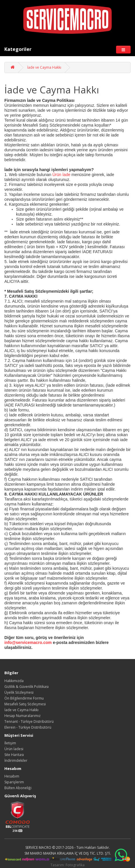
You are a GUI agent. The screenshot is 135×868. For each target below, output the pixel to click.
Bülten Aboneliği (18, 788)
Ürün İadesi (14, 749)
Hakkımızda (14, 681)
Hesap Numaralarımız (22, 716)
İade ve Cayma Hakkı (44, 67)
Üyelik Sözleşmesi (19, 692)
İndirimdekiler (16, 760)
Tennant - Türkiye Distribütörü (29, 721)
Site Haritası (14, 755)
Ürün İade (61, 175)
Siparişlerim (14, 782)
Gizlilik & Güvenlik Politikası (27, 687)
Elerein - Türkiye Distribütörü (28, 727)
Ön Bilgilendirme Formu (24, 698)
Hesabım (12, 776)
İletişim (10, 743)
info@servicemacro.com (28, 642)
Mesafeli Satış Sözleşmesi (25, 704)
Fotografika (75, 865)
